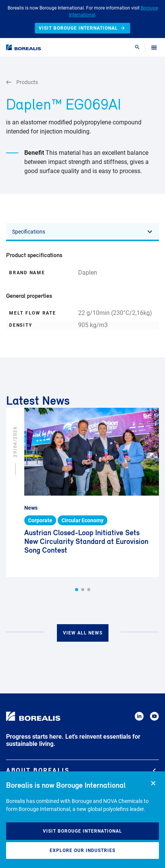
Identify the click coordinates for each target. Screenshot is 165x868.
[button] (77, 590)
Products (22, 82)
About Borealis (81, 770)
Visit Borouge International (82, 831)
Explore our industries (82, 851)
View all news (83, 633)
